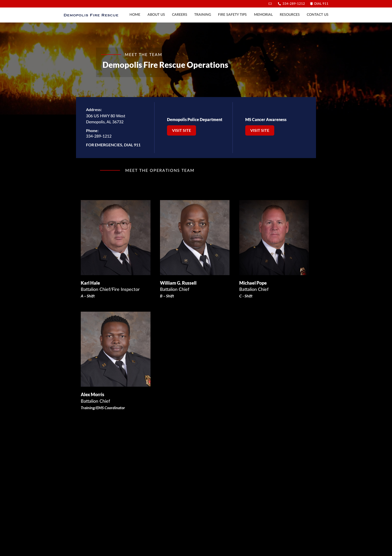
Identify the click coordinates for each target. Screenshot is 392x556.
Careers (180, 15)
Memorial (263, 15)
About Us (156, 15)
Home (135, 15)
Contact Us (318, 15)
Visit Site (181, 130)
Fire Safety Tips (232, 15)
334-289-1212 (294, 4)
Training (203, 15)
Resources (290, 15)
